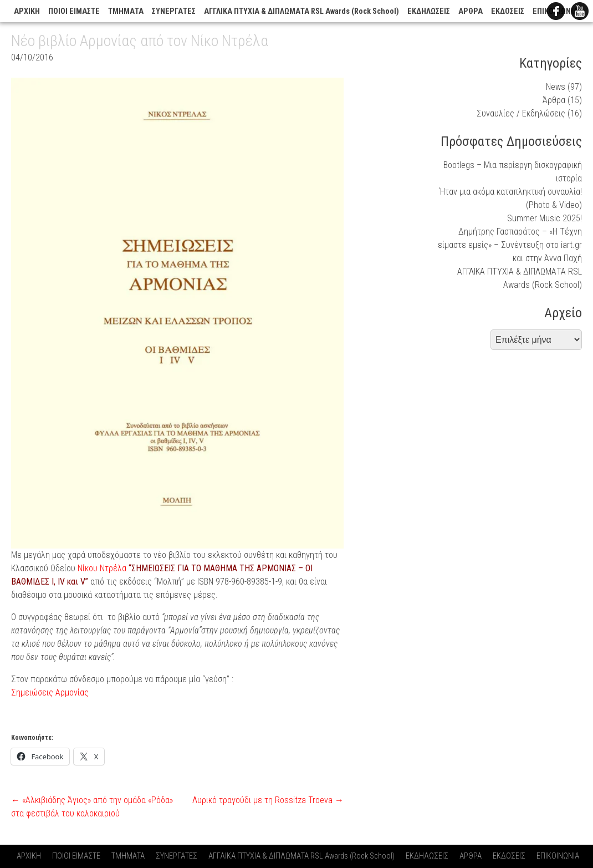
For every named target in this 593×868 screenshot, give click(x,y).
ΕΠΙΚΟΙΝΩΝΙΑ (558, 856)
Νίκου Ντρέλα (101, 568)
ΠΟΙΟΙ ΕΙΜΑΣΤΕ (74, 11)
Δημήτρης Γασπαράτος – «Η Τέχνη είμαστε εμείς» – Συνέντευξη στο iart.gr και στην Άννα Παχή (510, 245)
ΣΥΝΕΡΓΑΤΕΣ (174, 11)
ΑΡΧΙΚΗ (27, 11)
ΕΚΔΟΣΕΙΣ (508, 11)
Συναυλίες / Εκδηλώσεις (521, 113)
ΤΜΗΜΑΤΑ (126, 11)
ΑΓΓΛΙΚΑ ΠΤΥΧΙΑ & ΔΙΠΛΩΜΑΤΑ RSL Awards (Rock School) (301, 11)
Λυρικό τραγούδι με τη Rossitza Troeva (268, 800)
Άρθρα (554, 100)
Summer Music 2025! (545, 218)
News (556, 87)
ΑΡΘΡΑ (471, 11)
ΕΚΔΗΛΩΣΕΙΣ (429, 11)
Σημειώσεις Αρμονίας (50, 692)
